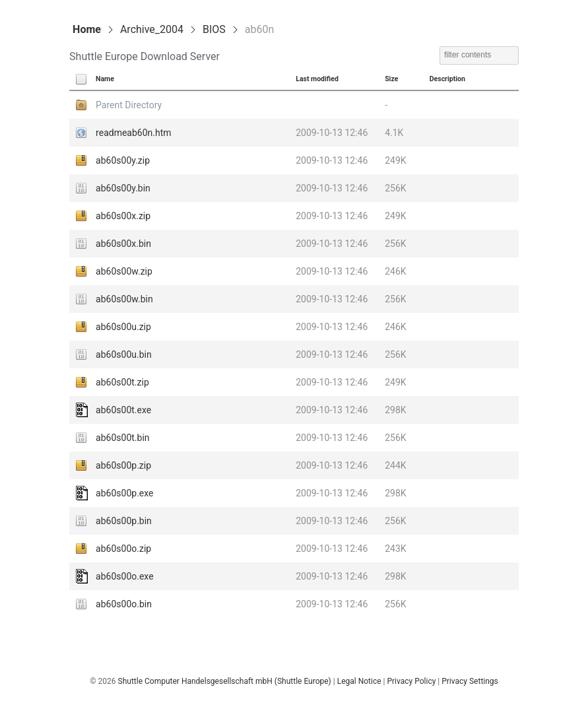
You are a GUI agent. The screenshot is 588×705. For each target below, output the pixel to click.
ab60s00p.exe (124, 493)
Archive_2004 (152, 29)
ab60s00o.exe (125, 576)
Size (391, 79)
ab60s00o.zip (123, 549)
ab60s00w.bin (124, 299)
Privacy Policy (411, 681)
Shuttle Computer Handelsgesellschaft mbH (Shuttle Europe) (225, 681)
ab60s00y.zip (123, 160)
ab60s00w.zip (124, 271)
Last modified (317, 79)
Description (447, 79)
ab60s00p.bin (124, 521)
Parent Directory (129, 105)
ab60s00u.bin (124, 354)
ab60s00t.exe (123, 410)
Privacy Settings (470, 681)
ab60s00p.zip (123, 465)
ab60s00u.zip (123, 327)
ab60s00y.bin (123, 188)
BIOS (214, 29)
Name (105, 79)
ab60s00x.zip (123, 216)
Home (87, 29)
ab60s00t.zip (122, 382)
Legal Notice (359, 681)
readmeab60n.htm (133, 133)
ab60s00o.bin (124, 604)
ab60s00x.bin (123, 244)
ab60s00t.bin (122, 438)
